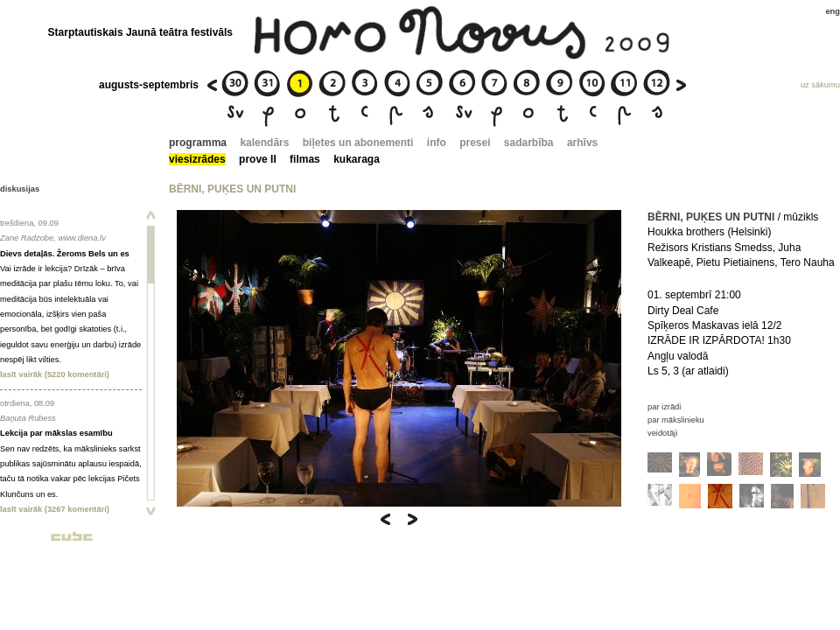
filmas (305, 159)
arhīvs (582, 143)
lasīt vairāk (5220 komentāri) (55, 374)
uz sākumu (820, 85)
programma (198, 143)
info (437, 143)
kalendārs (264, 143)
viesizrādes (197, 159)
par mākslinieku (676, 420)
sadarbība (529, 143)
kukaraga (357, 159)
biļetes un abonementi (358, 143)
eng (833, 11)
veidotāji (662, 433)
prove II (258, 159)
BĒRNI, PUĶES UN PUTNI (711, 217)
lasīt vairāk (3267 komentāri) (55, 509)
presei (475, 143)
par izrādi (664, 407)
